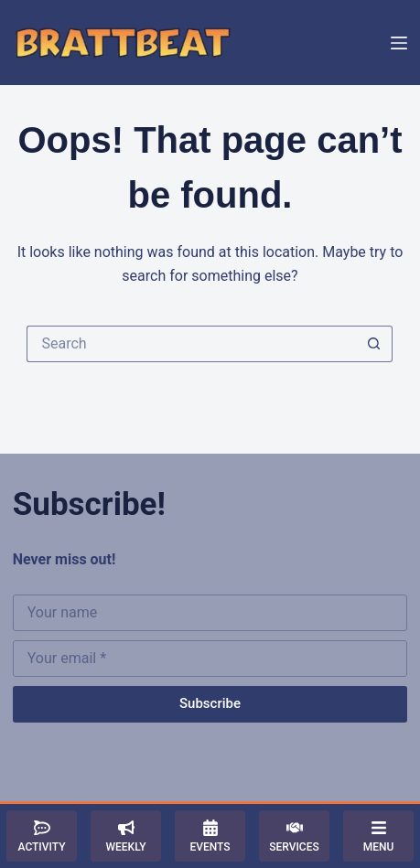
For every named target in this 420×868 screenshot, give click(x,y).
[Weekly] (126, 836)
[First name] (210, 613)
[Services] (294, 836)
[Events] (210, 836)
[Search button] (374, 344)
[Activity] (42, 836)
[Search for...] (191, 344)
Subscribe (210, 703)
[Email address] (210, 659)
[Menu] (399, 43)
